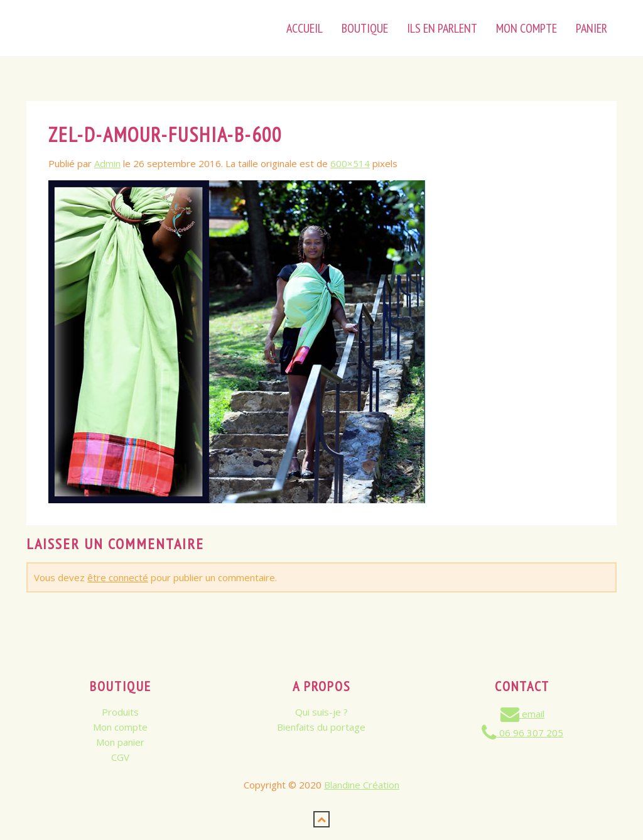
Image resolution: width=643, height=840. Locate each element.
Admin (107, 163)
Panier (592, 28)
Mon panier (120, 742)
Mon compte (120, 727)
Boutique (365, 28)
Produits (120, 712)
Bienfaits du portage (321, 727)
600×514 (350, 163)
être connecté (118, 577)
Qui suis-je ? (321, 712)
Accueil (305, 28)
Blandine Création (362, 785)
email (522, 714)
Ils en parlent (442, 28)
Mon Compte (527, 28)
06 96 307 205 (522, 733)
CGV (120, 757)
